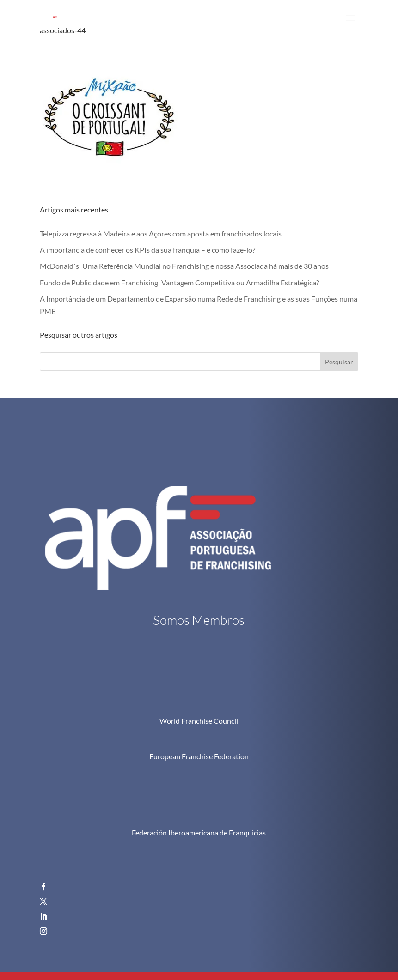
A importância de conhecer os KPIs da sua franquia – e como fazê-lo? (147, 250)
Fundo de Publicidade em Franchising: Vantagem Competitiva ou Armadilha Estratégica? (179, 282)
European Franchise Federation (199, 756)
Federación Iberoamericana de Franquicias (199, 832)
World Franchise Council (199, 721)
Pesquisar (339, 362)
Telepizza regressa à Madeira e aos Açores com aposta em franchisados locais (161, 233)
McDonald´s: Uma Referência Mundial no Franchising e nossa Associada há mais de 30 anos (184, 266)
